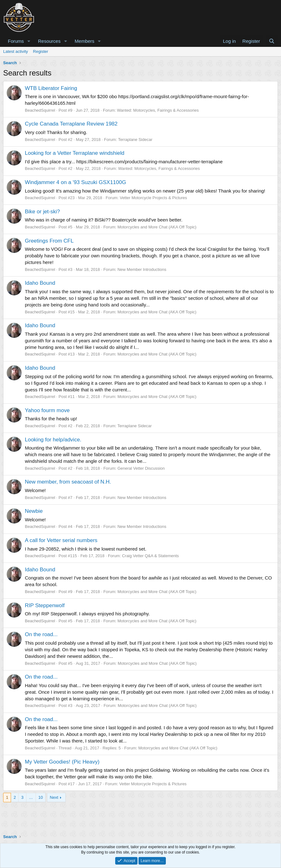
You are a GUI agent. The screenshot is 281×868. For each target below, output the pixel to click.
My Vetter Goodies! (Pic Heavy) (62, 762)
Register (41, 51)
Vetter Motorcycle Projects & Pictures (153, 198)
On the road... (41, 634)
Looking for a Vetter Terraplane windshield (75, 153)
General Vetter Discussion (141, 468)
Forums (16, 41)
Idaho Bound (40, 283)
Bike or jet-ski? (42, 212)
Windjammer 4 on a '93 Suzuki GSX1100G (76, 182)
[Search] (272, 41)
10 (41, 797)
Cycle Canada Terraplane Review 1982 (71, 124)
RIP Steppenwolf (45, 605)
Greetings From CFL (49, 241)
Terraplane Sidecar (135, 140)
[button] (29, 41)
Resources (49, 41)
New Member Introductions (142, 269)
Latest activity (16, 51)
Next (54, 797)
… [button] (31, 797)
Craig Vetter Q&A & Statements (151, 556)
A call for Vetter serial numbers (61, 540)
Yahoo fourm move (47, 410)
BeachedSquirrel (40, 110)
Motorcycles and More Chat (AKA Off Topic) (157, 227)
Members (84, 41)
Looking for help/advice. (53, 440)
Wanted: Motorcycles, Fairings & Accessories (158, 110)
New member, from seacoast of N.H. (68, 482)
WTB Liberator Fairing (51, 88)
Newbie (34, 511)
